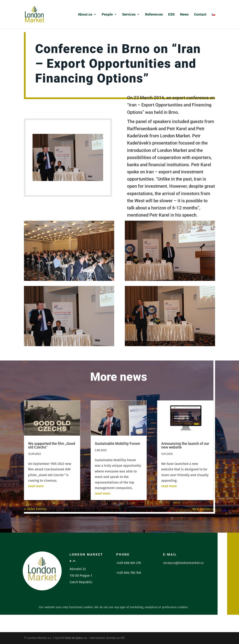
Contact (200, 15)
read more (36, 486)
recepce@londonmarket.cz (183, 563)
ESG (171, 15)
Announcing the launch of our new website (185, 445)
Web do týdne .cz (76, 638)
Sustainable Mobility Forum (117, 443)
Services (129, 15)
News (184, 15)
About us (85, 15)
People (107, 15)
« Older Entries (35, 509)
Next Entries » (203, 509)
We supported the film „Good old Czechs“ (52, 445)
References (154, 15)
